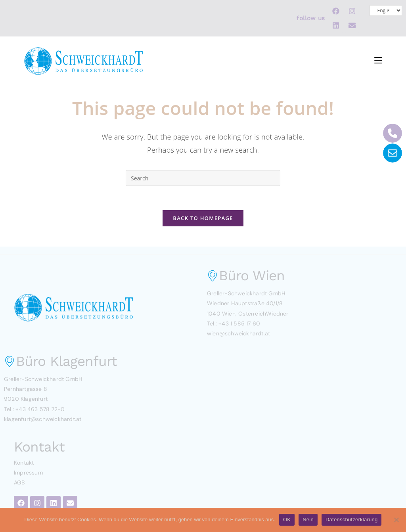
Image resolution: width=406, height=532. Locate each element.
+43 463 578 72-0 (40, 409)
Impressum (28, 473)
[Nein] (396, 520)
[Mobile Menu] (378, 59)
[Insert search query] (203, 178)
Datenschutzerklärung (351, 520)
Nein (308, 520)
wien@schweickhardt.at (238, 333)
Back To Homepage (203, 218)
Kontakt (24, 463)
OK (287, 520)
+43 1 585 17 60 (239, 323)
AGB (19, 482)
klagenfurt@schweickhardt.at (43, 419)
